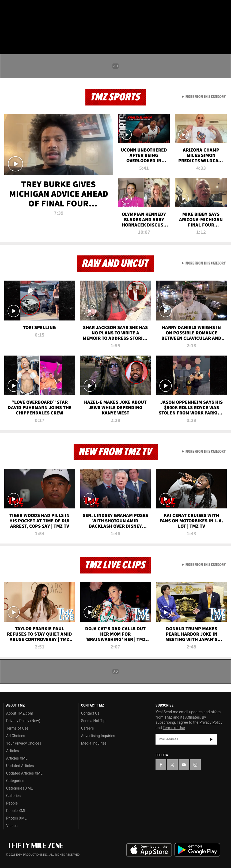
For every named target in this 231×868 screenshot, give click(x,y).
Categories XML (19, 788)
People (12, 803)
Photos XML (16, 818)
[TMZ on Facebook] (9, 9)
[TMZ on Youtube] (34, 9)
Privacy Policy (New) (23, 721)
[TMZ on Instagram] (47, 9)
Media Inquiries (94, 743)
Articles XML (17, 758)
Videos (12, 826)
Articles (13, 751)
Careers (88, 728)
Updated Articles (20, 766)
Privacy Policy (211, 722)
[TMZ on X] (21, 9)
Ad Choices (16, 736)
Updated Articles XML (24, 773)
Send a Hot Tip (93, 721)
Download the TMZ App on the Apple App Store (149, 850)
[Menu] (7, 36)
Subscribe (211, 739)
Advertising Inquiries (98, 736)
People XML (16, 811)
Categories (15, 781)
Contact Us (90, 713)
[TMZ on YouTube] (184, 765)
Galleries (13, 796)
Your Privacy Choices (24, 743)
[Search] (224, 36)
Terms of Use (17, 728)
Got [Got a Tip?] (18, 23)
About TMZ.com (20, 713)
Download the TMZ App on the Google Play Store (197, 850)
